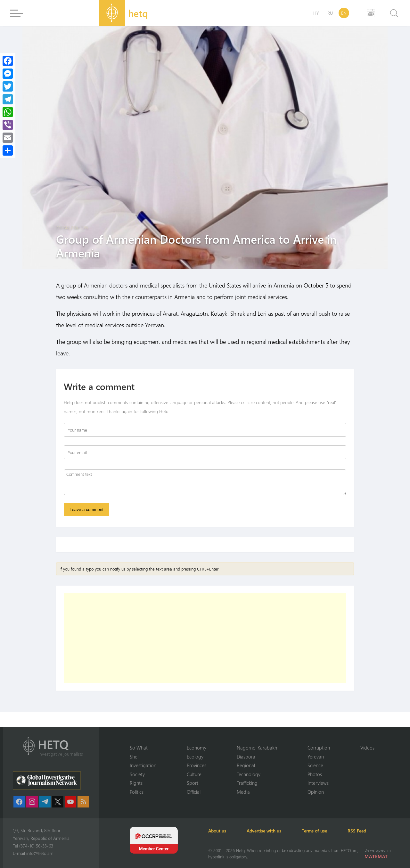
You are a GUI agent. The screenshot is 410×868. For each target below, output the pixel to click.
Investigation (143, 765)
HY (316, 13)
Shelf (135, 757)
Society (137, 774)
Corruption (319, 748)
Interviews (318, 783)
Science (315, 765)
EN (344, 13)
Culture (194, 774)
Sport (193, 783)
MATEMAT (376, 856)
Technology (249, 774)
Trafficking (247, 783)
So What (139, 748)
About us (217, 831)
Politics (137, 792)
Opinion (316, 792)
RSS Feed (357, 831)
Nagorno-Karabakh (257, 748)
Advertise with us (264, 831)
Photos (315, 774)
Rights (136, 783)
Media (243, 792)
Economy (197, 748)
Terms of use (314, 831)
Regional (246, 765)
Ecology (195, 757)
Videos (367, 748)
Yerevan (316, 757)
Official (194, 792)
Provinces (197, 765)
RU (330, 13)
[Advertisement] (205, 638)
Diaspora (246, 757)
